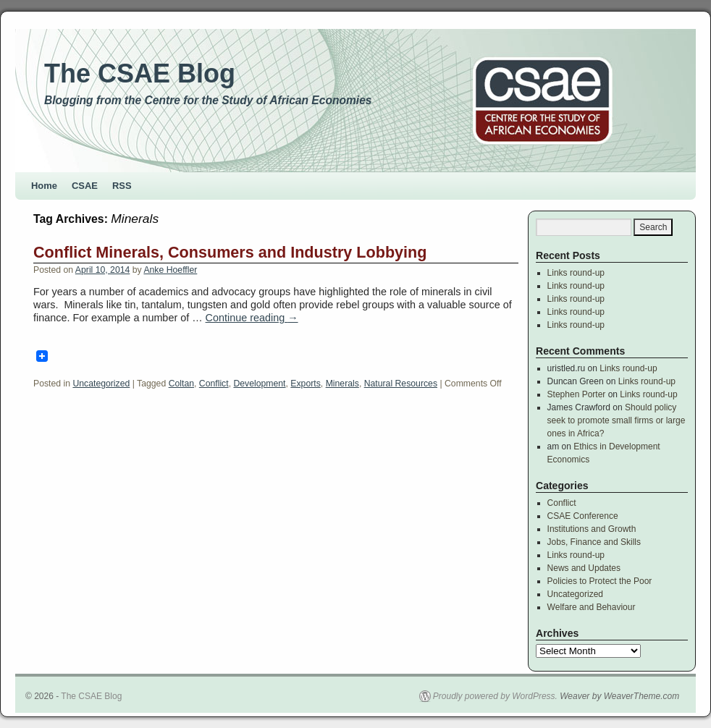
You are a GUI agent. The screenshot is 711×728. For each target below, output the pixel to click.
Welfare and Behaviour (592, 607)
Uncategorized (101, 384)
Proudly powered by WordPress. (495, 696)
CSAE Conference (583, 516)
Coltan (181, 384)
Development (259, 384)
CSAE (85, 186)
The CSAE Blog (140, 73)
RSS (122, 186)
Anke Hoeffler (170, 270)
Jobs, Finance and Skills (594, 542)
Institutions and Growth (592, 529)
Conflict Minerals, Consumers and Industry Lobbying (230, 252)
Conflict (214, 384)
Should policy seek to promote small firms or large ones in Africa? (617, 420)
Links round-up (576, 273)
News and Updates (584, 568)
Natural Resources (401, 384)
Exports (305, 384)
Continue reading (252, 318)
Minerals (342, 384)
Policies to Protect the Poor (600, 581)
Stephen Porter (577, 394)
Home (44, 186)
